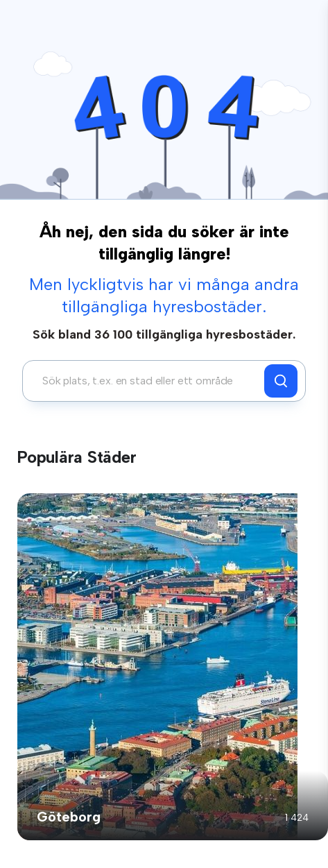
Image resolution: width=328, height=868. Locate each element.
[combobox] (147, 381)
